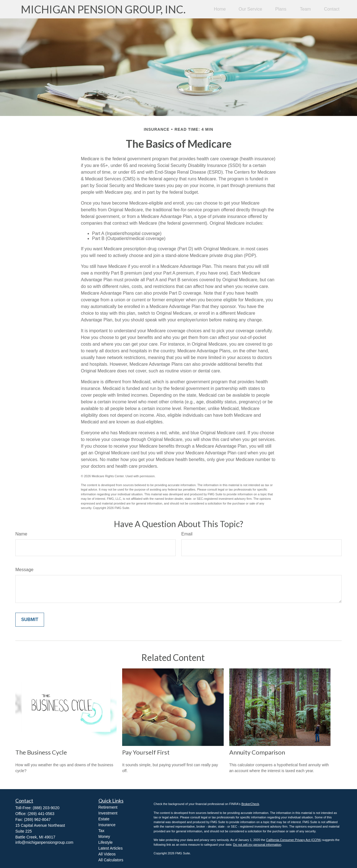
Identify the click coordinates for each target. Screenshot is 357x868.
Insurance (107, 825)
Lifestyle (106, 842)
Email (187, 534)
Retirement (108, 807)
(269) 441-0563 (41, 814)
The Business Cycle (41, 752)
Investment (108, 813)
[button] (220, 9)
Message (24, 570)
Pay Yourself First (146, 752)
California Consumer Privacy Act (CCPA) (294, 840)
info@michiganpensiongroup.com (44, 842)
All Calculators (111, 860)
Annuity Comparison (257, 752)
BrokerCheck (250, 804)
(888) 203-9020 (46, 808)
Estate (104, 819)
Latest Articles (111, 848)
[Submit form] (30, 620)
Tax (102, 831)
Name (21, 534)
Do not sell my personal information (257, 845)
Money (104, 837)
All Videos (107, 854)
